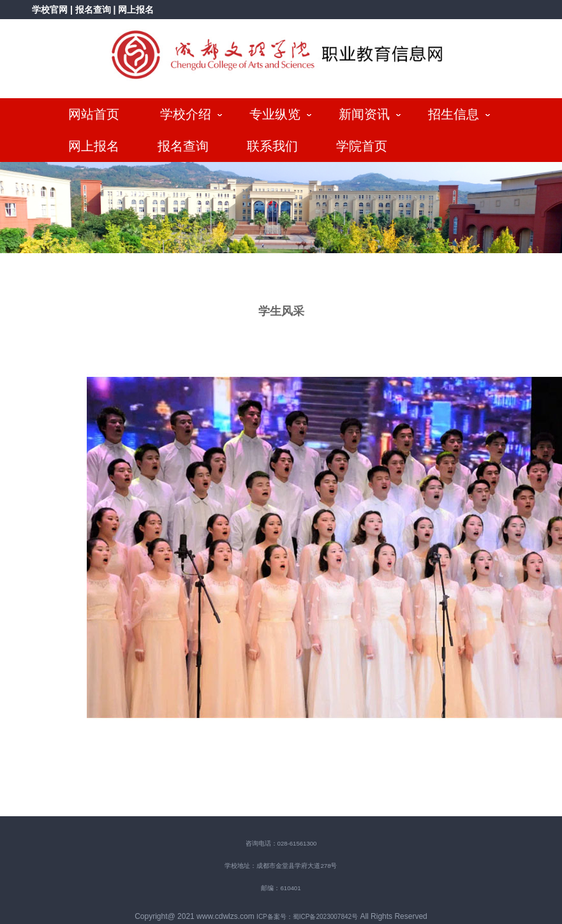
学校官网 (50, 10)
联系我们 (272, 146)
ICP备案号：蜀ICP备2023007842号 (307, 917)
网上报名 (136, 10)
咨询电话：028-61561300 (281, 843)
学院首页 (362, 146)
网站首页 (94, 114)
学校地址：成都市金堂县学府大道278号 (281, 866)
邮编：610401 (281, 888)
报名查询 (94, 10)
